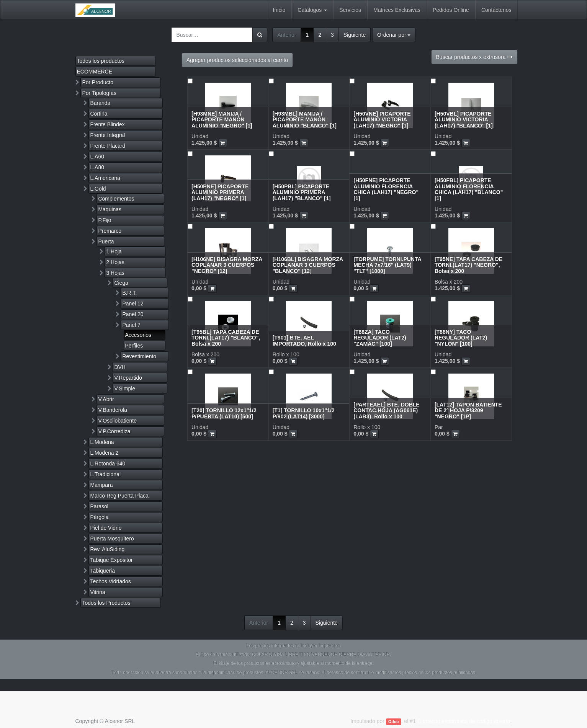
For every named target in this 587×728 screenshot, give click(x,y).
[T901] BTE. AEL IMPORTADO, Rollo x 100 (304, 340)
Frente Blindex (107, 124)
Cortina (99, 114)
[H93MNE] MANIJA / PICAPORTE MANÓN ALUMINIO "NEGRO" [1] (222, 120)
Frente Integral (107, 135)
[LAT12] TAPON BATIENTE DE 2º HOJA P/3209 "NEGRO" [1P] (468, 411)
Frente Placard (108, 146)
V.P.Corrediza (114, 431)
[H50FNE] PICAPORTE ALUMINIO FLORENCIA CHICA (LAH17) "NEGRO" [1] (386, 189)
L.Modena (102, 442)
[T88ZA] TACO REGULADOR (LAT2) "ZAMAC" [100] (380, 338)
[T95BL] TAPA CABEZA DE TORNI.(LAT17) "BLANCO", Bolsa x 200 (226, 338)
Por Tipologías (99, 93)
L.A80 (97, 167)
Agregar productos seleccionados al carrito (237, 60)
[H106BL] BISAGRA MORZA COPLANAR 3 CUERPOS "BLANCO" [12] (308, 265)
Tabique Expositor (111, 560)
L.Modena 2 (104, 453)
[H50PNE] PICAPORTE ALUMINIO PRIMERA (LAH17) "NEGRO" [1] (220, 192)
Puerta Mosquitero (112, 539)
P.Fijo (105, 220)
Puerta (106, 242)
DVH (120, 367)
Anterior (287, 35)
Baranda (100, 103)
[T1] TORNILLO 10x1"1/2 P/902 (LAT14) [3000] (304, 413)
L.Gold (98, 189)
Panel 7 (131, 325)
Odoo (393, 721)
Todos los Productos (106, 603)
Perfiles (134, 346)
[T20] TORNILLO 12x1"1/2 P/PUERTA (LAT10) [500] (224, 413)
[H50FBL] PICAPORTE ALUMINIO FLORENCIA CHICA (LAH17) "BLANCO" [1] (469, 189)
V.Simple (125, 388)
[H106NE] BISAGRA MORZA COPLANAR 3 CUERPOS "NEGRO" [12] (227, 265)
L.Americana (105, 178)
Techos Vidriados (110, 581)
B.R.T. (129, 293)
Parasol (99, 506)
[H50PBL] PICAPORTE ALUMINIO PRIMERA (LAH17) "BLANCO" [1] (302, 192)
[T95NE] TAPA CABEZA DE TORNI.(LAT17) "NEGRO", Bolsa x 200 (468, 265)
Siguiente (355, 35)
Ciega (121, 283)
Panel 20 (133, 314)
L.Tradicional (105, 474)
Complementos (116, 199)
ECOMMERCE (95, 72)
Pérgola (99, 517)
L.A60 (97, 157)
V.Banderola (113, 410)
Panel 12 (133, 304)
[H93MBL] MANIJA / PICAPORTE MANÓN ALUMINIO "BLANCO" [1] (305, 120)
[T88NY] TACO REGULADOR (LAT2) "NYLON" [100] (461, 338)
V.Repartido (128, 378)
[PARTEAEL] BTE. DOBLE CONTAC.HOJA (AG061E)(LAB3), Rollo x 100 (386, 411)
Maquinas (110, 209)
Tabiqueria (102, 571)
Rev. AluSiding (107, 549)
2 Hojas (115, 262)
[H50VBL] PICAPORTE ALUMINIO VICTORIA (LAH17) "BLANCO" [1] (464, 120)
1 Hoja (114, 251)
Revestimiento (139, 356)
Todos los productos (101, 61)
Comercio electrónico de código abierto (464, 721)
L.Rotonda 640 (108, 464)
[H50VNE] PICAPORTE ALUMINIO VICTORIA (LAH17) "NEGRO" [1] (382, 120)
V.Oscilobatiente (117, 421)
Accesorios (138, 335)
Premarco (110, 231)
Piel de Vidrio (106, 528)
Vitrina (97, 592)
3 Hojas (115, 273)
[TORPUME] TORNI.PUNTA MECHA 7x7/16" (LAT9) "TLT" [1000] (387, 265)
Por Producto (98, 82)
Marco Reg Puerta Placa (119, 496)
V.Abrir (106, 399)
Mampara (101, 485)
